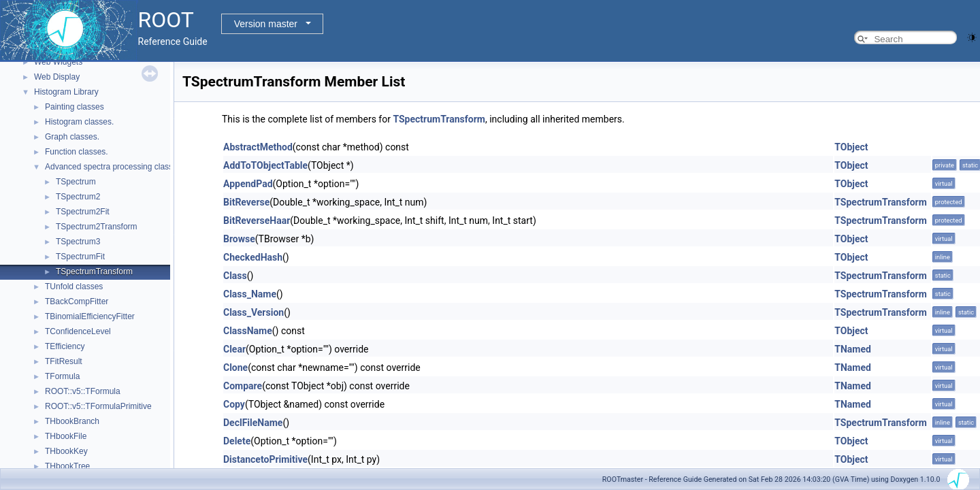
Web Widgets (58, 62)
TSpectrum (76, 182)
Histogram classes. (79, 122)
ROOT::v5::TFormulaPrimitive (98, 406)
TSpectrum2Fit (83, 212)
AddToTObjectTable (265, 165)
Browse (239, 239)
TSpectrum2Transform (97, 227)
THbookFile (66, 436)
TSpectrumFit (80, 257)
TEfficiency (65, 346)
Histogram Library (66, 92)
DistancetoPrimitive (265, 459)
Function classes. (77, 152)
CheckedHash (253, 257)
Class (235, 276)
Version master (266, 24)
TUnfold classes (74, 287)
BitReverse (246, 202)
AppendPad (248, 184)
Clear (234, 349)
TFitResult (64, 361)
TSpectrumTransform (94, 272)
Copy (234, 404)
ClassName (248, 331)
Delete (237, 441)
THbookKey (66, 451)
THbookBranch (72, 421)
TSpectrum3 (78, 242)
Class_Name (250, 294)
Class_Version (254, 312)
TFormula (62, 376)
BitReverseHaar (257, 220)
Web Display (57, 77)
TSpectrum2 (78, 197)
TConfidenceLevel (78, 331)
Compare (243, 386)
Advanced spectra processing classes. (114, 167)
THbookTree (67, 466)
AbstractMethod (258, 147)
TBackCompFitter (77, 301)
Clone (235, 367)
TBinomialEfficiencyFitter (90, 316)
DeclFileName (253, 423)
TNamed (853, 349)
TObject (851, 147)
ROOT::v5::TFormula (83, 391)
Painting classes (75, 107)
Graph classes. (72, 137)
